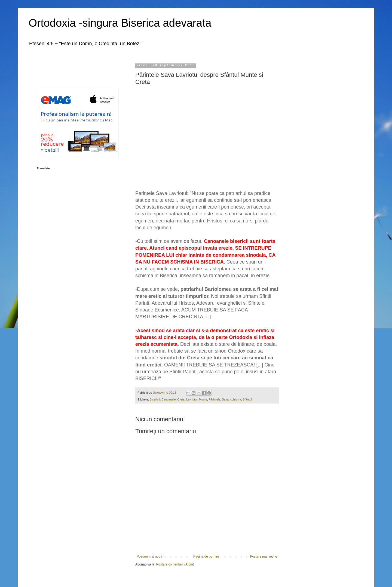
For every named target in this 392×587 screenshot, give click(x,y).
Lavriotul (192, 399)
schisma (236, 399)
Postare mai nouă (149, 557)
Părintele (215, 399)
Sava (225, 399)
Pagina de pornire (206, 557)
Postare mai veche (264, 557)
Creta (181, 399)
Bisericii (155, 399)
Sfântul (247, 399)
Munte (203, 399)
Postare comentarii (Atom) (175, 564)
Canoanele (169, 399)
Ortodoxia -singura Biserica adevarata (120, 23)
